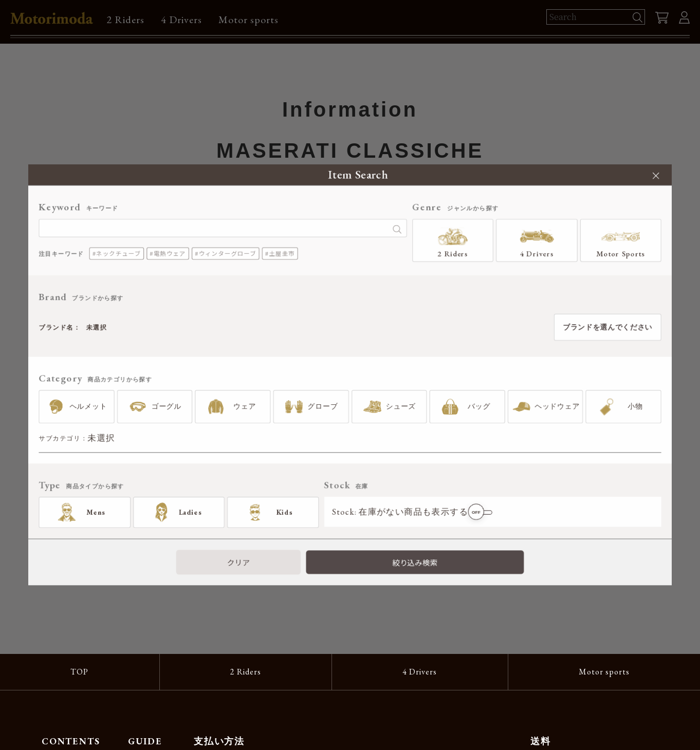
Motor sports (248, 20)
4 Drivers (181, 20)
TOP (79, 672)
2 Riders (125, 20)
